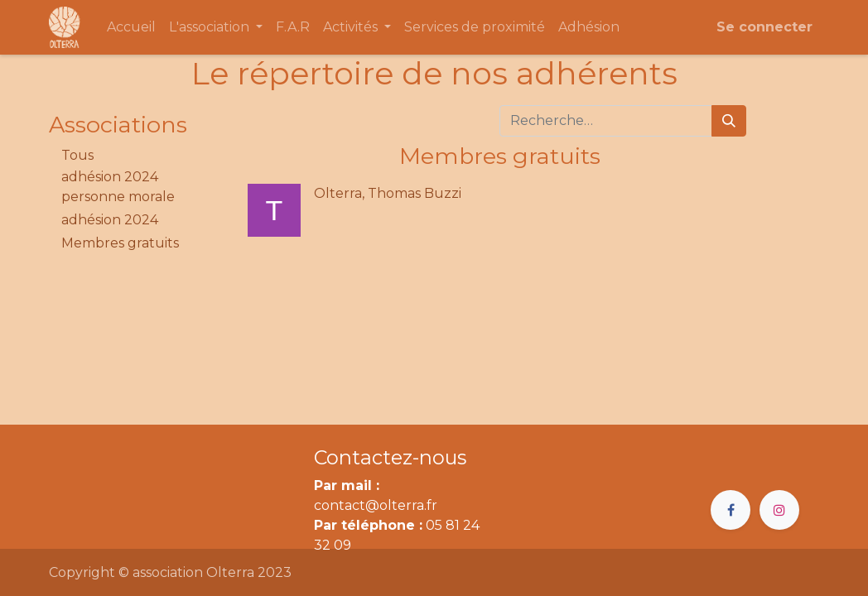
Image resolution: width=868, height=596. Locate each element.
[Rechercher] (729, 121)
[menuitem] (131, 27)
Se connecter (764, 27)
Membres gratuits (120, 243)
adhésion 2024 (110, 220)
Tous (77, 155)
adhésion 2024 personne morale (118, 187)
